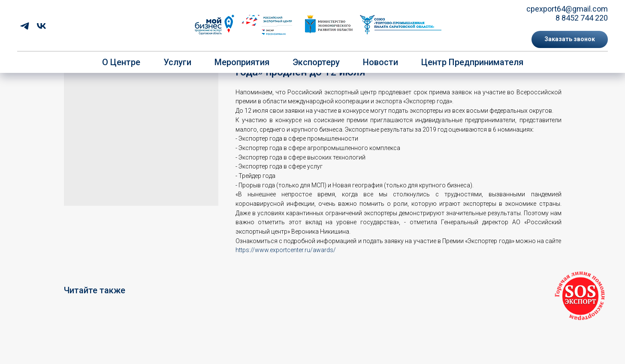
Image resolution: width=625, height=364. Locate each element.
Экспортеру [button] (316, 62)
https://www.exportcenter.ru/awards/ (286, 250)
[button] (570, 39)
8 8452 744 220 (582, 18)
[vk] (41, 26)
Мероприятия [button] (242, 62)
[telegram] (25, 26)
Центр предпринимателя (472, 62)
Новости (380, 62)
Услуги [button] (177, 62)
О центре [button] (121, 62)
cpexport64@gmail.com (567, 9)
